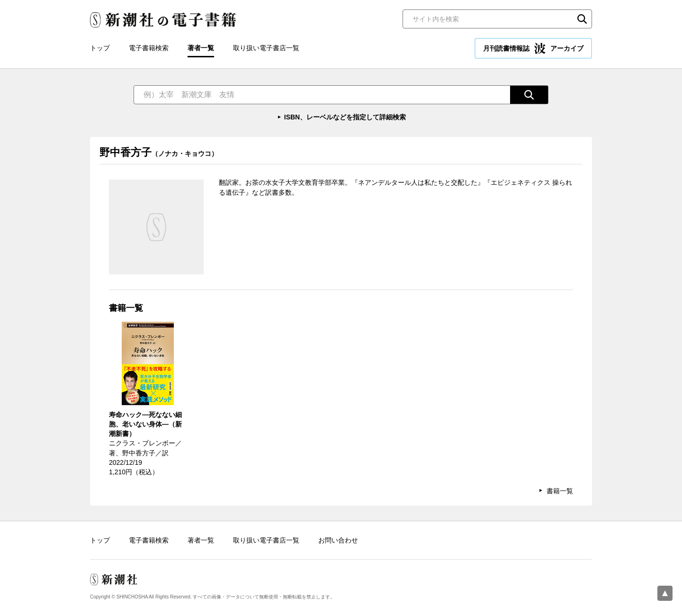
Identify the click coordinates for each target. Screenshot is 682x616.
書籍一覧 (560, 491)
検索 (582, 19)
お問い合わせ (338, 540)
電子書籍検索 (149, 48)
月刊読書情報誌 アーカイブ (533, 48)
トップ (100, 48)
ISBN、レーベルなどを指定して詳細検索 (345, 117)
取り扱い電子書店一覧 (266, 48)
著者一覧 (201, 48)
